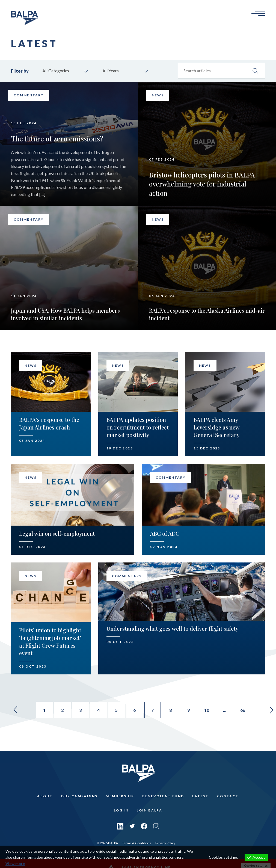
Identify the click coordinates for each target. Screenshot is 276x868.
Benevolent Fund (163, 796)
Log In (121, 810)
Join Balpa (149, 810)
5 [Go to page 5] (116, 710)
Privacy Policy (165, 843)
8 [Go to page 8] (170, 710)
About (45, 796)
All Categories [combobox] (56, 71)
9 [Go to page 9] (189, 710)
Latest (200, 796)
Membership (120, 796)
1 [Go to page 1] (44, 710)
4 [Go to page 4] (98, 710)
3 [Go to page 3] (80, 710)
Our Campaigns (79, 796)
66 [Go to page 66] (243, 710)
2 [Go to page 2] (62, 710)
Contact (228, 796)
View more (15, 863)
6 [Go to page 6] (134, 710)
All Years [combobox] (111, 71)
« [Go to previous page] (16, 710)
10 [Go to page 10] (207, 710)
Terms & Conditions (137, 843)
